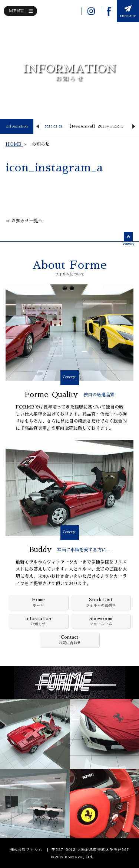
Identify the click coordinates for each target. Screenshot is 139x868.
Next (134, 126)
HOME (14, 144)
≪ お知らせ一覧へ (24, 221)
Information (17, 126)
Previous (38, 126)
